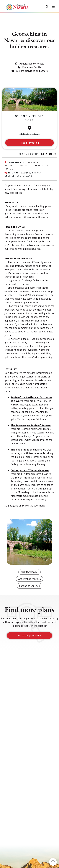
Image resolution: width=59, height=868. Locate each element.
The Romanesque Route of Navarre (31, 425)
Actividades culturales (32, 64)
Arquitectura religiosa (29, 579)
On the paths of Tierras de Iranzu (30, 470)
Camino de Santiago (30, 586)
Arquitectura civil (29, 572)
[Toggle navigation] (53, 7)
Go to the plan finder (30, 635)
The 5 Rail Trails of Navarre (26, 450)
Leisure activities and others (32, 71)
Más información (30, 143)
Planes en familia (32, 67)
